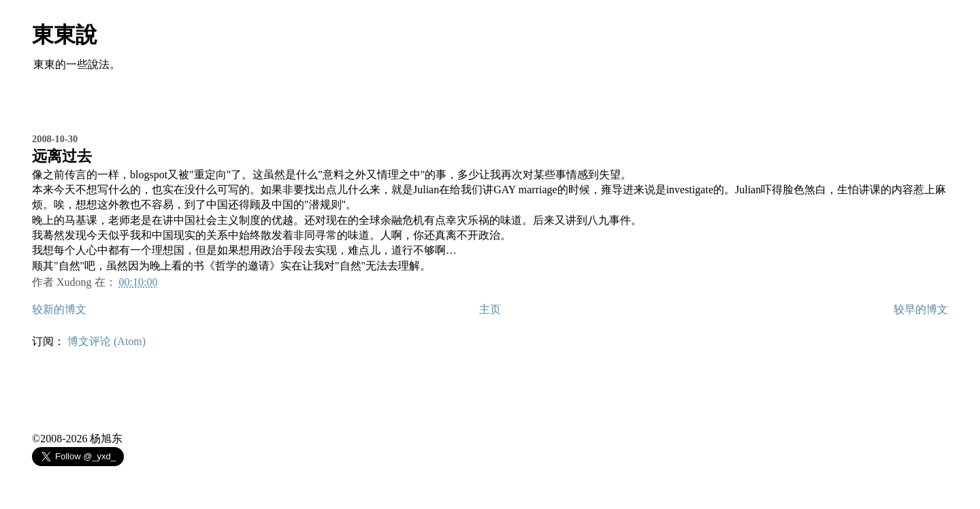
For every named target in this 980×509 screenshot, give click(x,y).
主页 (490, 309)
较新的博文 (59, 309)
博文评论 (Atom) (107, 341)
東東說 (65, 35)
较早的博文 (921, 309)
